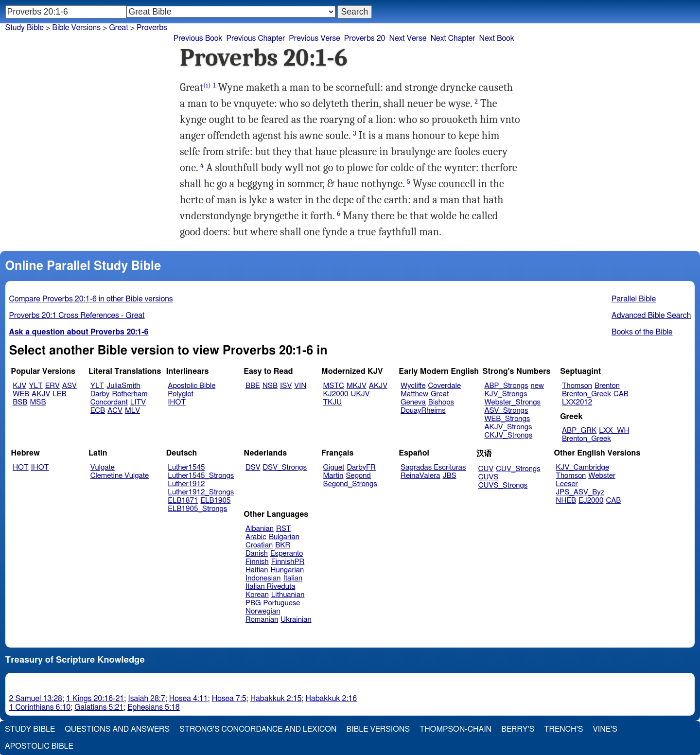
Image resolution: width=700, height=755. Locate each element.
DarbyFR (361, 467)
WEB (21, 394)
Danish (257, 553)
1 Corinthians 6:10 (40, 707)
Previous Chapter (256, 38)
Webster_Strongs (512, 402)
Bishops (441, 402)
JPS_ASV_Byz (580, 492)
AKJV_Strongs (508, 427)
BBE (253, 386)
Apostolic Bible (39, 746)
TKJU (333, 402)
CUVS (489, 477)
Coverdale (445, 386)
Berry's (518, 729)
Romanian (262, 620)
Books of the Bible (642, 332)
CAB (621, 394)
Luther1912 (186, 484)
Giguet (334, 467)
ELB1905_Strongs (197, 509)
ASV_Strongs (506, 411)
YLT (35, 386)
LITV (138, 402)
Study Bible (25, 28)
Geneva (413, 402)
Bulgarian (284, 537)
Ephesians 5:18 (153, 707)
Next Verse (408, 38)
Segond (358, 476)
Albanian (260, 529)
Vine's (605, 729)
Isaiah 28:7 (147, 699)
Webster (602, 476)
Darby (100, 394)
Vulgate (103, 467)
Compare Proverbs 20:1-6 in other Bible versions (91, 299)
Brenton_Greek (586, 394)
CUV (486, 469)
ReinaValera (420, 476)
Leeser (567, 484)
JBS (449, 476)
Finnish (257, 562)
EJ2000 (591, 500)
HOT (20, 467)
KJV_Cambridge (582, 467)
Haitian (257, 570)
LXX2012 (577, 402)
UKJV (360, 394)
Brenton (607, 386)
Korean (257, 595)
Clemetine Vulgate (120, 476)
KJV (19, 386)
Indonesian (263, 578)
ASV (70, 386)
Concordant (109, 402)
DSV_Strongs (285, 467)
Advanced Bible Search (651, 316)
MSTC (334, 386)
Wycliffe (413, 386)
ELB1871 (183, 500)
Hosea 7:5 (229, 699)
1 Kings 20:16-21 (95, 699)
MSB (38, 402)
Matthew (414, 394)
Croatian (259, 545)
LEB (59, 394)
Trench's (563, 729)
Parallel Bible (634, 299)
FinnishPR (288, 562)
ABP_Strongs (506, 386)
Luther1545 (186, 467)
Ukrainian (296, 620)
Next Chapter (453, 38)
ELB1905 (215, 500)
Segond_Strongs (350, 484)
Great (118, 28)
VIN (300, 386)
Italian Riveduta (270, 587)
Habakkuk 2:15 (276, 699)
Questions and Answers (117, 729)
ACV (115, 411)
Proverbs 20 (365, 38)
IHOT (177, 402)
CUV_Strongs (518, 469)
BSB (20, 402)
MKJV (357, 386)
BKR (283, 545)
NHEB (566, 500)
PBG (253, 603)
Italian (293, 578)
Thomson (577, 386)
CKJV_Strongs (508, 435)
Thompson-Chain (455, 729)
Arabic (256, 537)
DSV (253, 467)
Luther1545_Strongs (201, 476)
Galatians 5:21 (99, 707)
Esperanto (287, 553)
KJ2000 (336, 394)
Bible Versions (76, 28)
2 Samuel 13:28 (36, 699)
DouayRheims (423, 411)
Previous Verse (314, 38)
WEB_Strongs (507, 419)
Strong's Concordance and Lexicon (258, 729)
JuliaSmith (123, 386)
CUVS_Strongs (503, 485)
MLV (132, 411)
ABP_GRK (579, 430)
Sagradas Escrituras (433, 467)
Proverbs (152, 28)
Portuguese (282, 603)
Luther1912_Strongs (201, 492)
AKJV (41, 394)
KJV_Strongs (506, 394)
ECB (98, 411)
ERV (52, 386)
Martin (333, 476)
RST (284, 529)
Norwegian (263, 611)
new (537, 386)
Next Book (497, 38)
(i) (207, 85)
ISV (286, 386)
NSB (270, 386)
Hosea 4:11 (189, 699)
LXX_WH (614, 430)
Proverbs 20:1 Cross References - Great (77, 316)
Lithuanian (288, 595)
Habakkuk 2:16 (331, 699)
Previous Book (198, 38)
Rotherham (130, 394)
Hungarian (288, 570)
